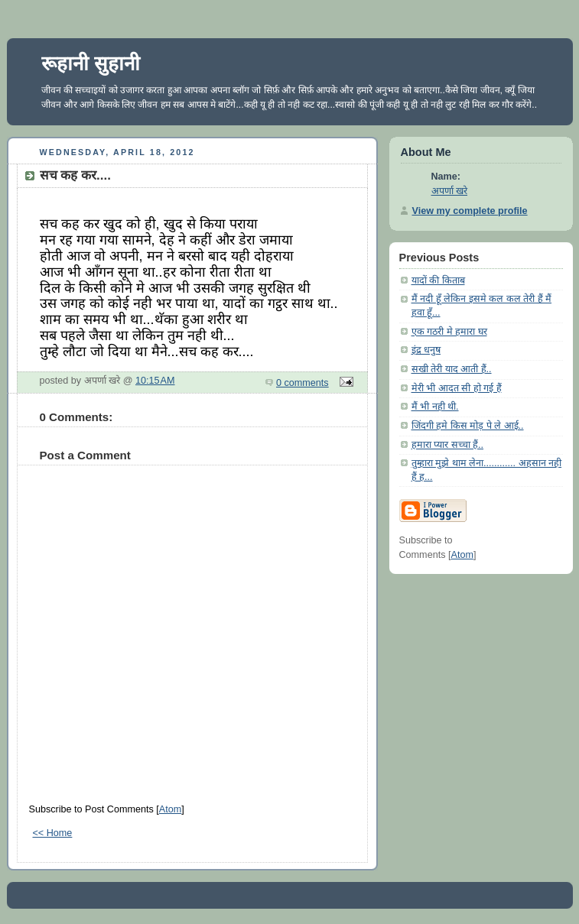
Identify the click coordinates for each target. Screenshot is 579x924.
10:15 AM (155, 381)
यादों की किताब (438, 280)
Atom (170, 809)
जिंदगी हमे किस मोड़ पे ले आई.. (468, 426)
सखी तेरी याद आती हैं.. (452, 369)
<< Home (53, 833)
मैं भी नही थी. (435, 407)
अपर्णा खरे (450, 191)
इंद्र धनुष (426, 350)
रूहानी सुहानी (91, 63)
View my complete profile (470, 211)
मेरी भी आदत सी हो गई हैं (457, 388)
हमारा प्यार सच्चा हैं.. (448, 445)
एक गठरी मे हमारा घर (449, 332)
